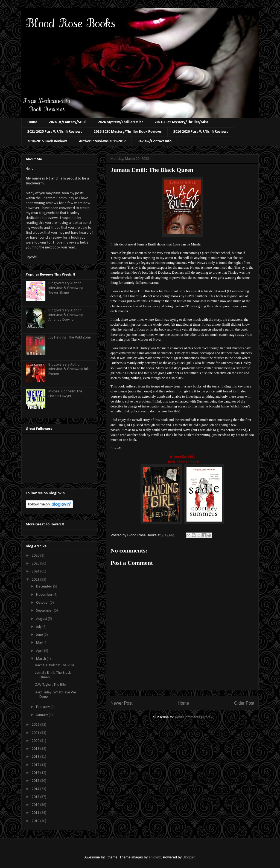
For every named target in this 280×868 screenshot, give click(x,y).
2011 (36, 813)
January (42, 715)
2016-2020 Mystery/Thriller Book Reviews (128, 132)
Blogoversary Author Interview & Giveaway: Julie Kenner (69, 369)
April (40, 651)
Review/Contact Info (154, 141)
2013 (36, 797)
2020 (36, 741)
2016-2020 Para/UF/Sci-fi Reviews (201, 132)
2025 (36, 564)
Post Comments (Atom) (193, 717)
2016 (36, 773)
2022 (36, 725)
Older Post (244, 703)
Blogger (189, 857)
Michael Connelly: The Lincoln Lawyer (65, 394)
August (42, 619)
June (40, 635)
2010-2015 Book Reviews (47, 141)
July (39, 627)
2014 (36, 789)
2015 (36, 781)
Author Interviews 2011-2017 (102, 141)
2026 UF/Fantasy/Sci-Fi (68, 122)
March (41, 659)
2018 (36, 757)
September (45, 611)
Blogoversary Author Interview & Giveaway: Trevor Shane (66, 288)
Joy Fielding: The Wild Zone (70, 338)
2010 (36, 821)
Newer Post (122, 703)
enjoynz (155, 857)
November (45, 595)
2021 (36, 733)
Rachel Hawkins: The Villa (55, 665)
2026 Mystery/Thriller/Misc (121, 122)
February (43, 707)
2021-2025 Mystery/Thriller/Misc (182, 122)
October (43, 603)
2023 (36, 580)
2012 (36, 805)
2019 (36, 749)
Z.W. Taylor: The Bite (51, 685)
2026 (36, 556)
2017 (36, 765)
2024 (36, 572)
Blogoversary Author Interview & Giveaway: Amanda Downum (66, 315)
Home (32, 122)
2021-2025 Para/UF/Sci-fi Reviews (55, 132)
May (40, 643)
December (45, 587)
